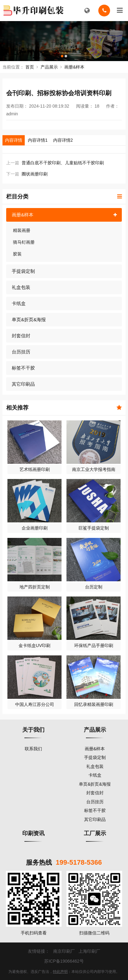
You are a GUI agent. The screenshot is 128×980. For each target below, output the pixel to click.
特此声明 (60, 972)
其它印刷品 (23, 384)
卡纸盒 (19, 303)
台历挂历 (21, 352)
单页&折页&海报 (29, 319)
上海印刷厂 (89, 951)
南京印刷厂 (64, 951)
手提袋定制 (23, 271)
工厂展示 (95, 833)
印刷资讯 (33, 833)
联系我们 (33, 749)
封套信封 (21, 336)
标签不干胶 (23, 368)
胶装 (17, 254)
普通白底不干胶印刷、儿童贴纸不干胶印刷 (63, 163)
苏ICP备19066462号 (64, 961)
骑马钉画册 (24, 242)
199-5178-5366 (79, 862)
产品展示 (49, 67)
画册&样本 (74, 67)
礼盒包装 (21, 287)
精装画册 (22, 230)
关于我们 (33, 730)
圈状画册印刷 (35, 174)
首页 (30, 67)
